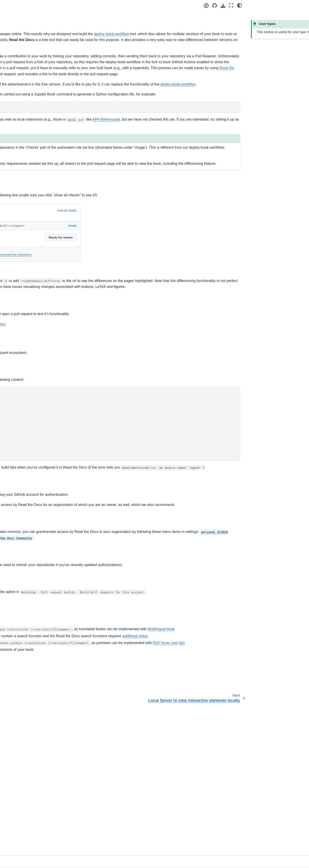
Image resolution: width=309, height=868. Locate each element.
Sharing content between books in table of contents (28, 286)
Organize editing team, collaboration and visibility (32, 176)
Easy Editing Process (22, 224)
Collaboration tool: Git (22, 146)
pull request (111, 409)
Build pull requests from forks (33, 264)
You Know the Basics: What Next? (31, 120)
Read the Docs (150, 104)
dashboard (92, 680)
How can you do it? (20, 105)
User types (14, 139)
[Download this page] (223, 6)
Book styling (15, 318)
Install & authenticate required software (27, 156)
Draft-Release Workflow (27, 257)
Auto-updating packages (27, 296)
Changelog (14, 433)
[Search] (31, 80)
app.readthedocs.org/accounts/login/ (132, 586)
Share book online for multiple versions (31, 247)
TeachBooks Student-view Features (25, 328)
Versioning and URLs (21, 186)
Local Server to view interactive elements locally (32, 274)
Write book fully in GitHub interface (28, 234)
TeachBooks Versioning (27, 304)
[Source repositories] (215, 6)
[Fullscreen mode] (231, 5)
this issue (126, 179)
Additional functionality (22, 311)
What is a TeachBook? (22, 98)
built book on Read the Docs (176, 409)
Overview (13, 217)
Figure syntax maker (21, 393)
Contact (12, 440)
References (14, 419)
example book (163, 393)
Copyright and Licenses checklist (23, 196)
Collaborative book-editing (25, 166)
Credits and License (20, 426)
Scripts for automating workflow (29, 400)
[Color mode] (240, 5)
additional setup (169, 775)
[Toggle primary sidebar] (70, 5)
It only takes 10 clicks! (22, 113)
